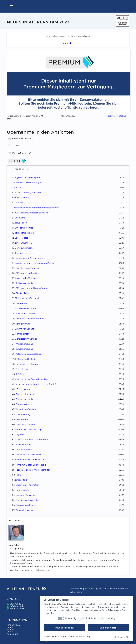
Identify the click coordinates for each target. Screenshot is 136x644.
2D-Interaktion (23, 389)
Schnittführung (23, 324)
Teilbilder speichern (24, 233)
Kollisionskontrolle (24, 283)
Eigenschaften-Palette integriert (31, 258)
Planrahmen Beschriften (27, 500)
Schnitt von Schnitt (24, 329)
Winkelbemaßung (24, 344)
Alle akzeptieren (108, 628)
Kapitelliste (17, 169)
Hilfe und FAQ (14, 625)
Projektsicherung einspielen (27, 177)
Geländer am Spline (25, 425)
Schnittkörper (22, 334)
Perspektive (21, 253)
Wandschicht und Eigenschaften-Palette (35, 263)
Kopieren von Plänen (26, 505)
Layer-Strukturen (23, 243)
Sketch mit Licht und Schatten (30, 460)
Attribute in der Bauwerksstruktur (32, 379)
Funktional (91, 618)
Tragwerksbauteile (25, 399)
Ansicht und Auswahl (26, 313)
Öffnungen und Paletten (27, 273)
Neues (10, 627)
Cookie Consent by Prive (121, 637)
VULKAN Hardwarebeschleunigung (31, 213)
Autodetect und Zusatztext (29, 354)
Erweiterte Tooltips (24, 228)
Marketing (110, 618)
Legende (20, 435)
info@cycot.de (17, 606)
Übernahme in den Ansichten (30, 319)
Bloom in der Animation (27, 485)
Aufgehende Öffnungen (27, 278)
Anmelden (68, 43)
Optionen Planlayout (26, 495)
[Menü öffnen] (12, 6)
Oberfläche (20, 218)
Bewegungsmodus (24, 248)
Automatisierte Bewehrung (28, 430)
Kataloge (19, 203)
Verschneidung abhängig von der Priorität (36, 384)
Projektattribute (22, 198)
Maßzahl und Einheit (25, 359)
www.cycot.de (17, 608)
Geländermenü (23, 420)
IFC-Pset (20, 374)
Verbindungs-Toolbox (26, 409)
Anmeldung (13, 634)
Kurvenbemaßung (24, 349)
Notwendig (71, 618)
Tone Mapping (22, 490)
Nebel (18, 475)
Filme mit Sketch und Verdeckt (31, 465)
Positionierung (23, 414)
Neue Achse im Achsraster (28, 455)
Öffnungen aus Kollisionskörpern (31, 288)
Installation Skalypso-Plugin (28, 182)
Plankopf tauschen (24, 510)
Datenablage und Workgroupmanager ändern (37, 208)
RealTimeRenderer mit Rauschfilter (33, 470)
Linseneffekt (21, 480)
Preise (10, 632)
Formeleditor (22, 369)
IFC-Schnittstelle (23, 450)
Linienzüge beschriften (27, 364)
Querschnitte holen (25, 394)
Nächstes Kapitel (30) (117, 116)
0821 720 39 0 (16, 604)
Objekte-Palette (23, 293)
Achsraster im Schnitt (26, 339)
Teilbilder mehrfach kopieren (29, 298)
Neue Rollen (21, 223)
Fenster (18, 188)
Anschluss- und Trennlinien (28, 268)
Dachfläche (21, 303)
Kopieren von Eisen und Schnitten (32, 440)
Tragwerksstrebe (24, 404)
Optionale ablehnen (65, 628)
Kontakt (11, 629)
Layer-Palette (21, 238)
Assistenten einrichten (26, 308)
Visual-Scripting (23, 445)
